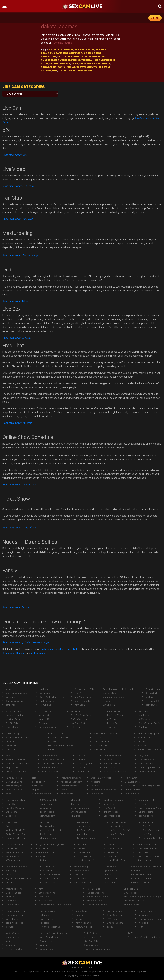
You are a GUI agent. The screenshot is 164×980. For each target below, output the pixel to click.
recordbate (72, 649)
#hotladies (65, 57)
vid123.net (148, 834)
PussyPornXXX (115, 848)
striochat (76, 800)
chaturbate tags (48, 838)
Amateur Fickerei (112, 763)
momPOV (11, 804)
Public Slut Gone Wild (59, 737)
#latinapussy (97, 57)
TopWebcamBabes (148, 771)
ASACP (82, 968)
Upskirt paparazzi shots (150, 767)
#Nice (75, 63)
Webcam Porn (145, 737)
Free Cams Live (48, 826)
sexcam (82, 70)
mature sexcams (14, 889)
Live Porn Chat (78, 723)
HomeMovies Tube (117, 860)
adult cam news (51, 878)
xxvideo (64, 790)
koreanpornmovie (86, 838)
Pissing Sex (113, 723)
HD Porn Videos (111, 812)
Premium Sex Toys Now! (150, 749)
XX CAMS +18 (152, 693)
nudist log (11, 871)
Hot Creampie (47, 834)
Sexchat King (46, 941)
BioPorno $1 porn (116, 715)
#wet (107, 67)
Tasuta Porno (47, 804)
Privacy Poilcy (13, 733)
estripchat (11, 945)
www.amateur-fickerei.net (106, 733)
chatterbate (83, 834)
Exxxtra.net (44, 897)
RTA (74, 968)
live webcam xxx (86, 852)
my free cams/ (47, 701)
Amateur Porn (13, 719)
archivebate (47, 649)
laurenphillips (13, 741)
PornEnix (143, 727)
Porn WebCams (83, 923)
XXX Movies (144, 719)
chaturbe (76, 816)
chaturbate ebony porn (150, 919)
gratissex (53, 741)
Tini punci (11, 882)
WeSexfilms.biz (14, 933)
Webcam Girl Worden (101, 778)
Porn (41, 889)
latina (62, 70)
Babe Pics (11, 816)
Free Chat (17, 423)
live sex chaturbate (15, 715)
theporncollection (112, 816)
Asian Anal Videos (80, 808)
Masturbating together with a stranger (143, 897)
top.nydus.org (146, 816)
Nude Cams (81, 911)
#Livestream (49, 60)
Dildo (15, 301)
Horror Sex (49, 867)
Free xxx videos (146, 763)
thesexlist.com (110, 693)
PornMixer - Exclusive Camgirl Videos (143, 786)
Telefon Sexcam (81, 871)
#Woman (46, 70)
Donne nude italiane (16, 800)
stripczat (81, 767)
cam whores (12, 919)
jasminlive (11, 826)
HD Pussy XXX (153, 701)
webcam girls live (15, 852)
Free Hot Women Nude (150, 808)
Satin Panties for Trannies (53, 697)
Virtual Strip (109, 767)
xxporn (10, 794)
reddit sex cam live (87, 860)
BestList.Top (12, 727)
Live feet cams (146, 812)
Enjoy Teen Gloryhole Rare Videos (120, 689)
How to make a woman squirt (98, 949)
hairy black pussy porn (114, 800)
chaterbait (110, 874)
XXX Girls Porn (118, 834)
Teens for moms (154, 689)
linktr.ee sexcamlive (51, 927)
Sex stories (143, 852)
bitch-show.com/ (92, 937)
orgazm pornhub (115, 911)
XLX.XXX (142, 745)
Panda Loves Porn (15, 949)
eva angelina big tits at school (54, 933)
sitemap (97, 737)
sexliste (45, 923)
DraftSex (143, 804)
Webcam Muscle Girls (17, 830)
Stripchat (20, 653)
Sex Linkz (143, 711)
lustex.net (112, 856)
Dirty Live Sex (100, 749)
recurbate (60, 649)
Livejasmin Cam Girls (134, 901)
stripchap (11, 705)
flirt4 (141, 927)
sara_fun (44, 945)
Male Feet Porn (94, 901)
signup (155, 18)
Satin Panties (91, 933)
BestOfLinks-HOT (84, 927)
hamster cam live (47, 893)
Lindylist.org (144, 741)
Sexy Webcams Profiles (150, 723)
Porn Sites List (101, 745)
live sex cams (13, 905)
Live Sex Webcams (15, 808)
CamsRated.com (115, 915)
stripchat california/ (120, 830)
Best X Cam (41, 856)
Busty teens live (133, 790)
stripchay (46, 915)
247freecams (83, 771)
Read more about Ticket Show (19, 527)
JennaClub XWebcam (17, 867)
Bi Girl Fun (76, 727)
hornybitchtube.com (16, 911)
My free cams (38, 653)
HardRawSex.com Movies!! (61, 745)
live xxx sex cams (102, 741)
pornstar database (70, 786)
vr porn (10, 689)
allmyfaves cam (48, 816)
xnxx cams (79, 874)
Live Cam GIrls (91, 941)
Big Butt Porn (41, 848)
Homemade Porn (14, 915)
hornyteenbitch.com (16, 838)
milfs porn (144, 923)
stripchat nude (144, 860)
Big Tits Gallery (13, 723)
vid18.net (81, 760)
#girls (96, 53)
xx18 (8, 941)
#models (65, 63)
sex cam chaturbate (141, 878)
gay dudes (144, 715)
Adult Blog (148, 822)
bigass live (113, 852)
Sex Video (11, 749)
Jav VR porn (109, 705)
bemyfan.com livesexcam (18, 693)
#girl (88, 53)
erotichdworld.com (146, 844)
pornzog (10, 927)
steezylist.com (118, 826)
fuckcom (43, 723)
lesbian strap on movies (115, 771)
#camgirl (47, 53)
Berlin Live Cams (14, 782)
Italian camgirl (94, 889)
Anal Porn (110, 882)
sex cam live (49, 882)
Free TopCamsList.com (82, 715)
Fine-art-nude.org (148, 911)
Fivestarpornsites (147, 760)
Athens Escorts (79, 812)
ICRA (89, 968)
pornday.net (152, 705)
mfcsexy (107, 701)
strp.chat (45, 822)
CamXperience (132, 782)
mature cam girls (14, 786)
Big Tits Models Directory (18, 878)
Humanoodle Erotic (152, 838)
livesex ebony (84, 822)
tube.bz (52, 749)
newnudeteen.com (44, 852)
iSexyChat (11, 745)
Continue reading (64, 43)
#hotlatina (80, 57)
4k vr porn (112, 727)
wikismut (48, 871)
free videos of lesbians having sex (145, 937)
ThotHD (146, 826)
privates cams (45, 901)
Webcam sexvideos (42, 794)
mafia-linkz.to (80, 878)
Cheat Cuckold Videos (53, 763)
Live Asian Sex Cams (16, 771)
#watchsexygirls (92, 67)
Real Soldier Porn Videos (149, 856)
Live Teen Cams (132, 889)
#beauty (101, 50)
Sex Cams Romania (83, 882)
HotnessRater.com (51, 767)
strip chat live (13, 767)
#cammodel (76, 53)
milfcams (112, 719)
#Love (45, 63)
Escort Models (47, 812)
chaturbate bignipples (149, 733)
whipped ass (12, 856)
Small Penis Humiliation (17, 737)
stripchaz (80, 915)
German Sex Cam (112, 756)
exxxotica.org (46, 949)
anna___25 (44, 719)
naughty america (50, 756)
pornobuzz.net (146, 800)
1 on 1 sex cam (46, 711)
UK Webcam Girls (49, 800)
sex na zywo (46, 808)
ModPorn (75, 711)
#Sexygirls (103, 63)
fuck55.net (37, 786)
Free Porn (79, 693)
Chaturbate (9, 653)
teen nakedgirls (82, 701)
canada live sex (56, 733)
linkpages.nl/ (145, 915)
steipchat (136, 871)
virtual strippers (14, 711)
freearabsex (97, 794)
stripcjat (36, 790)
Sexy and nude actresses (103, 790)
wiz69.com (11, 812)
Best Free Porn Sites (141, 874)
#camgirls (61, 53)
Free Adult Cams (111, 808)
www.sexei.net (48, 911)
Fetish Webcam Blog (16, 834)
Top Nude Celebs (15, 790)
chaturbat (150, 697)
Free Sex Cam (114, 711)
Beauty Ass (12, 822)
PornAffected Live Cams (54, 760)
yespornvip (45, 715)
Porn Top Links (78, 804)
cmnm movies (67, 794)
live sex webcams (48, 727)
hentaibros (11, 848)
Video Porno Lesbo (49, 937)
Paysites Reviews (52, 874)
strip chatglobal (85, 763)
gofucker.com (39, 782)
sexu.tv (10, 756)
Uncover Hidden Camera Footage (55, 905)
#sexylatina (49, 67)
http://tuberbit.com (84, 697)
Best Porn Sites (133, 794)
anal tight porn (42, 860)
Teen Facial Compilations (18, 763)
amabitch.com (13, 874)
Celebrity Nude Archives (52, 830)
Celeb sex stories (15, 844)
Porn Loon (80, 705)
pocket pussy (13, 937)
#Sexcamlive (87, 63)
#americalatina (84, 50)
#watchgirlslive (68, 67)
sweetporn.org (85, 826)
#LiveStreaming (88, 60)
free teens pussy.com (71, 782)
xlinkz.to (81, 756)
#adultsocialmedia (61, 50)
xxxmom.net (131, 778)
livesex (72, 70)
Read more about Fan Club (18, 219)
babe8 (110, 927)
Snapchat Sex (91, 945)
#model (54, 63)
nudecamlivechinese (97, 897)
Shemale (95, 786)
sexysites (143, 756)
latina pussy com (14, 778)
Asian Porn (111, 867)
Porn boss (11, 901)
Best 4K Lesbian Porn (98, 905)
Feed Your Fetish (50, 771)
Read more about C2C (15, 155)
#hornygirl (49, 57)
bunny (79, 919)
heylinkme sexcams (141, 882)
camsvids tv (12, 697)
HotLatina (82, 844)
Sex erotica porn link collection (146, 867)
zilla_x (35, 778)
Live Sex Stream (115, 923)
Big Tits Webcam (79, 719)
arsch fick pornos (15, 923)
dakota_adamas (59, 26)
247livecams (134, 933)
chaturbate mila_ (132, 905)
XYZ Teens (112, 919)
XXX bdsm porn (14, 860)
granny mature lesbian (114, 697)
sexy (91, 70)
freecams (96, 782)
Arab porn (45, 689)
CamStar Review (118, 822)
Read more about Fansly (16, 607)
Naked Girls (108, 804)
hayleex (81, 848)
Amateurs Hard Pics (16, 760)
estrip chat (109, 760)
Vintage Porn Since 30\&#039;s (51, 844)
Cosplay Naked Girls (84, 689)
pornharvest (46, 693)
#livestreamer (67, 60)
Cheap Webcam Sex (147, 848)
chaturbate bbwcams (71, 778)
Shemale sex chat (15, 701)
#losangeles (107, 60)
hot (55, 70)
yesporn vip (111, 871)
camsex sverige (81, 867)
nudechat (115, 838)
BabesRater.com (151, 830)
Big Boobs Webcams (87, 830)
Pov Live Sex (46, 705)
